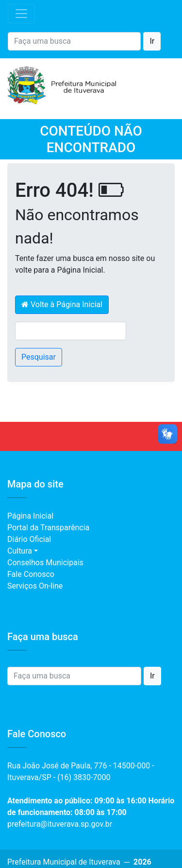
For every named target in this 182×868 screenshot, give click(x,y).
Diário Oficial (29, 539)
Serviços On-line (35, 586)
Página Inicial (30, 516)
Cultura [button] (20, 551)
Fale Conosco (31, 574)
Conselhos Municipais (45, 563)
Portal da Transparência (48, 528)
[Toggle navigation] (21, 14)
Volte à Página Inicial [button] (62, 304)
